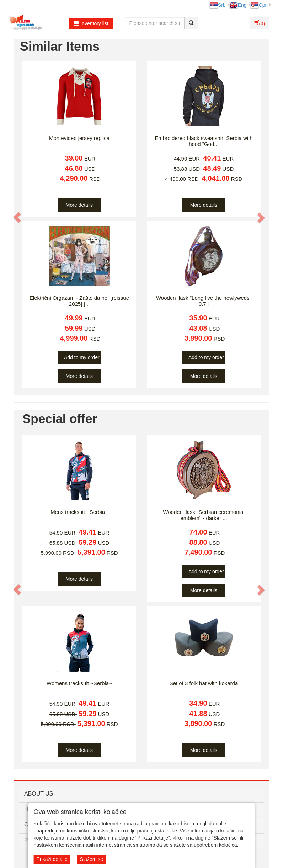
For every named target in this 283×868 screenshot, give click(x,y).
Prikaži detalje (52, 859)
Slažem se (92, 859)
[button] (17, 217)
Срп (259, 5)
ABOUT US (39, 794)
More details (79, 205)
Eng (238, 5)
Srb (218, 5)
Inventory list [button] (91, 23)
